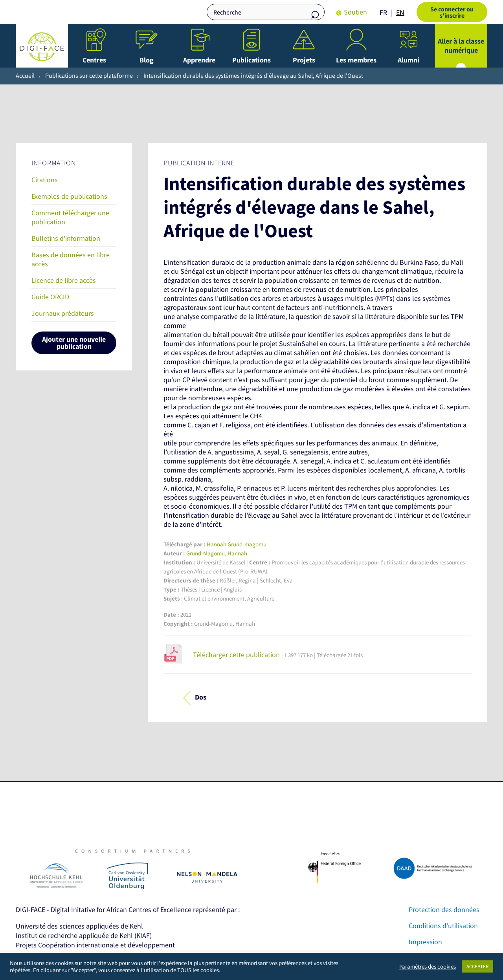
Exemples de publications (69, 196)
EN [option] (400, 12)
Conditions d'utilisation (443, 926)
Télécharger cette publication (236, 655)
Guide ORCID (50, 297)
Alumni (408, 60)
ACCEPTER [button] (477, 966)
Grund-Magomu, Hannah (217, 553)
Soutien (355, 12)
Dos (201, 697)
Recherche (315, 13)
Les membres (356, 60)
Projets (304, 60)
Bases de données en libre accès (71, 259)
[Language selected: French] (394, 12)
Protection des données (444, 909)
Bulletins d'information (66, 238)
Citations (45, 180)
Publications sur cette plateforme (89, 75)
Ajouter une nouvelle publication (74, 343)
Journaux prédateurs (63, 313)
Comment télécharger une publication (70, 217)
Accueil (25, 75)
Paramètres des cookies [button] (428, 967)
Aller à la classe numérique (461, 46)
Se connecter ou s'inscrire (452, 12)
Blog (147, 60)
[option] (400, 13)
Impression (425, 942)
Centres (94, 60)
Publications (251, 60)
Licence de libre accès (64, 280)
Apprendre (199, 60)
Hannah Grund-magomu (237, 544)
